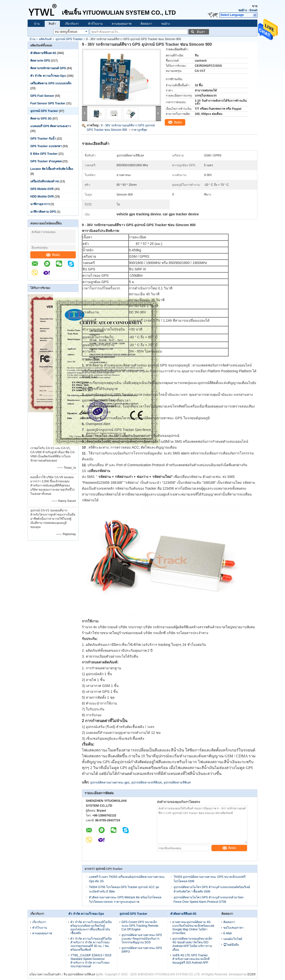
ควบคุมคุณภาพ (122, 24)
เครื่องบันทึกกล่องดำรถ (45, 181)
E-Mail (228, 933)
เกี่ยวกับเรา (72, 24)
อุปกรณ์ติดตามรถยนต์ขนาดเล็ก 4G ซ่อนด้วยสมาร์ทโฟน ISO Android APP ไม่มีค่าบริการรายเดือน (192, 944)
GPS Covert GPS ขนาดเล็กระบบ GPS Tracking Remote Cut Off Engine (140, 926)
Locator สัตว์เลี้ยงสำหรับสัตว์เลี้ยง (52, 169)
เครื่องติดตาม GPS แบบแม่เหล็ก (51, 83)
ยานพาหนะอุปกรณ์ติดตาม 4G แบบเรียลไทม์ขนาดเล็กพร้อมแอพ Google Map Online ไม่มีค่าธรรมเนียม (193, 928)
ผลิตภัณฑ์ (45, 39)
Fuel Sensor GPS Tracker (48, 103)
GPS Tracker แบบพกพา (46, 146)
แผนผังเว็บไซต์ (233, 939)
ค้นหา (201, 32)
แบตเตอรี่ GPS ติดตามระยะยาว (51, 126)
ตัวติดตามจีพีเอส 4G (43, 53)
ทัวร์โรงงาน (95, 24)
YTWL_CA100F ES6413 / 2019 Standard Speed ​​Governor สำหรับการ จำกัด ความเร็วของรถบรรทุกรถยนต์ (91, 961)
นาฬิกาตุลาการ (40, 204)
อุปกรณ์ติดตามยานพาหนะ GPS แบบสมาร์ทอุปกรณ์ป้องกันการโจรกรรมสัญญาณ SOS (142, 939)
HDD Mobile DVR (42, 197)
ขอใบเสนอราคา (234, 928)
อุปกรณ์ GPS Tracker (69, 39)
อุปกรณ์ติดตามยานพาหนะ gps (110, 782)
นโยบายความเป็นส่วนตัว (45, 974)
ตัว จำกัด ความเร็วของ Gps (48, 76)
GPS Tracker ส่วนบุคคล (46, 161)
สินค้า (52, 24)
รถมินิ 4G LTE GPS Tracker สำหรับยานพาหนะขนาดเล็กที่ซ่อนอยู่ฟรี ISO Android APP (191, 959)
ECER (251, 974)
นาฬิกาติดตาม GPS (43, 212)
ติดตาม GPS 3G (41, 119)
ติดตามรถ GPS (40, 61)
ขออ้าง (243, 10)
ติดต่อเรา (146, 24)
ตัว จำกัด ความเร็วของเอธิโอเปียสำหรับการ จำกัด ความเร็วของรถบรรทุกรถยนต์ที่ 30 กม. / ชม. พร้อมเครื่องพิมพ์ (91, 944)
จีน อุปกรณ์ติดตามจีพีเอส (79, 974)
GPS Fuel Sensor (42, 96)
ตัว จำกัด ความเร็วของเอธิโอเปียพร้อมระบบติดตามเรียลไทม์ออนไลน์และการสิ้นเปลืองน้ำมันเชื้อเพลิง (91, 928)
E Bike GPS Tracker (44, 154)
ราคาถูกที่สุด (139, 130)
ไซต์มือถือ (231, 945)
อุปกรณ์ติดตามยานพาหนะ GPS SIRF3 (142, 950)
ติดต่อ (53, 255)
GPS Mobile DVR (42, 189)
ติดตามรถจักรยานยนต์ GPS (48, 68)
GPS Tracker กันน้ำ (43, 139)
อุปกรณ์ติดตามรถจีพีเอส (146, 782)
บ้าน (37, 24)
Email (253, 10)
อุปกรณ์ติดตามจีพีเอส (177, 782)
